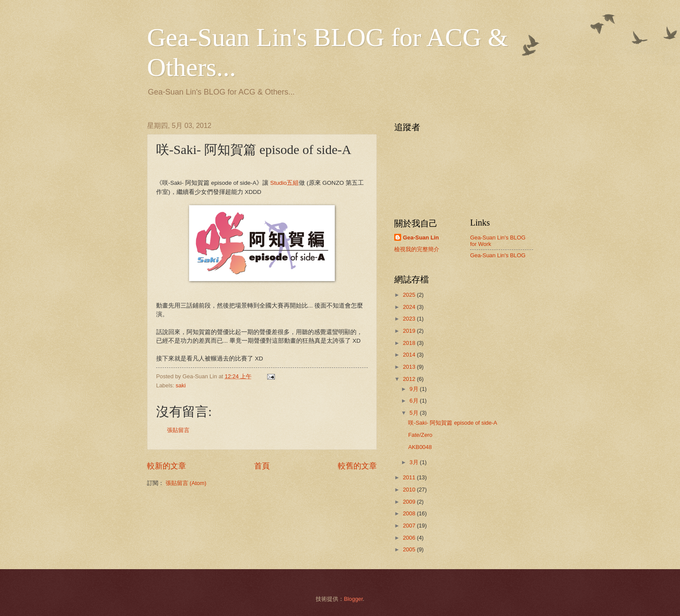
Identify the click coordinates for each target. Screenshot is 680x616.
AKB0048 (420, 447)
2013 (410, 367)
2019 (410, 331)
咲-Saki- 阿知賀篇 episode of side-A (453, 423)
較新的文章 (167, 466)
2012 (410, 379)
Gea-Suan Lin (421, 238)
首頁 (262, 466)
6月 (415, 401)
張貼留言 (178, 430)
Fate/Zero (420, 435)
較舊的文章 (357, 466)
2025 (410, 295)
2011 (410, 477)
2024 (410, 307)
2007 (410, 526)
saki (181, 385)
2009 (410, 502)
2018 (410, 343)
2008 (410, 513)
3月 (415, 462)
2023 (410, 319)
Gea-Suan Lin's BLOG (498, 255)
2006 (410, 538)
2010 (410, 490)
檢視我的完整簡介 (417, 249)
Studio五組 (284, 183)
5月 (415, 413)
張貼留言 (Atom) (186, 483)
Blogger (353, 599)
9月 (415, 389)
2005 (410, 549)
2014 (410, 355)
